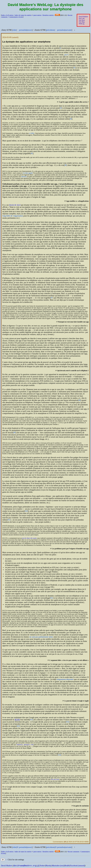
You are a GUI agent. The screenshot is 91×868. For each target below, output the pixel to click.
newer (29, 30)
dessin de (15, 205)
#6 (66, 165)
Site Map (82, 22)
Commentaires (58, 842)
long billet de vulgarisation (13, 216)
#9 (15, 433)
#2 (74, 68)
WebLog (82, 24)
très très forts (55, 780)
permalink (23, 30)
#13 (31, 720)
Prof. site (82, 18)
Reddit (67, 866)
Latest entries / (43, 15)
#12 (52, 598)
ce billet (32, 133)
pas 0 (66, 55)
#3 (61, 108)
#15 (18, 726)
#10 (26, 511)
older (15, 30)
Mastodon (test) (58, 866)
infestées (24, 177)
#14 (68, 722)
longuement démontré (65, 679)
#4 (71, 119)
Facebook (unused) (77, 866)
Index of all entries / (16, 15)
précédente (50, 30)
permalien (61, 30)
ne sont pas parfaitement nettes (41, 637)
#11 (9, 520)
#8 (80, 400)
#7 (52, 298)
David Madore (83, 17)
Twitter (42, 866)
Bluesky (48, 866)
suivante (68, 30)
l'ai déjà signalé (28, 173)
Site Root (82, 20)
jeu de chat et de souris (29, 538)
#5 (32, 153)
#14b (59, 755)
